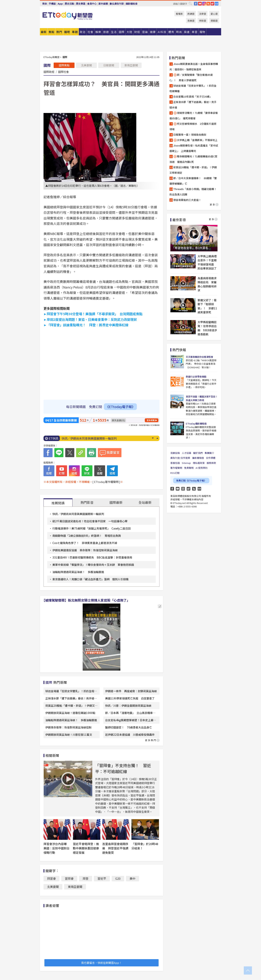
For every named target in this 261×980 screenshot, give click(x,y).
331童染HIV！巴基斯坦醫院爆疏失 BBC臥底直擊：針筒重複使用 (92, 557)
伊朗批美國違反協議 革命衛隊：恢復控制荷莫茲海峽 (85, 550)
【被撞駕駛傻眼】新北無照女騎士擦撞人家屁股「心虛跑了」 (86, 600)
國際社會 (63, 72)
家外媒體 (103, 4)
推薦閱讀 (58, 503)
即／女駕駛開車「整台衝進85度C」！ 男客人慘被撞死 (191, 77)
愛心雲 (214, 14)
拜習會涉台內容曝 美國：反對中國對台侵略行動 (57, 848)
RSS (208, 4)
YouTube (200, 4)
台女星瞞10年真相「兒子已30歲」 (193, 96)
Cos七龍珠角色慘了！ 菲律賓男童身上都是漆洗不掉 (85, 543)
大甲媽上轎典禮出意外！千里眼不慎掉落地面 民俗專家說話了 (207, 262)
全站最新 (145, 502)
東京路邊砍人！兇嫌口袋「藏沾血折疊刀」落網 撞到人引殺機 (90, 579)
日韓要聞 (109, 65)
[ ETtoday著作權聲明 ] (106, 482)
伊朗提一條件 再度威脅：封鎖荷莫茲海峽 (131, 691)
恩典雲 (191, 21)
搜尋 (190, 3)
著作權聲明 (176, 468)
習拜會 (69, 878)
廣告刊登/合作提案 (180, 458)
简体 (45, 4)
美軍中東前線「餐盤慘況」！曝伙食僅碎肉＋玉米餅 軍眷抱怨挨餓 (93, 565)
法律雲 (203, 14)
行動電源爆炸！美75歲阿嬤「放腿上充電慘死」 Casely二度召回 (92, 528)
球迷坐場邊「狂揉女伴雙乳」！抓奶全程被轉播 (193, 88)
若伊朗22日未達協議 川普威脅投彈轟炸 (130, 735)
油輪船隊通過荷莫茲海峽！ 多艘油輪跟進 (78, 572)
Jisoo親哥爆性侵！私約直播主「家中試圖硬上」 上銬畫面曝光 (194, 148)
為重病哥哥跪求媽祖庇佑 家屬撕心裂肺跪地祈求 (207, 284)
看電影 (179, 14)
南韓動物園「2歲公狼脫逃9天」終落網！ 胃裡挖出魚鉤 (87, 536)
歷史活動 (69, 4)
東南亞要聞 (131, 65)
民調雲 (191, 14)
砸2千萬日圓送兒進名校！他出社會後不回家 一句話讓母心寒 (90, 521)
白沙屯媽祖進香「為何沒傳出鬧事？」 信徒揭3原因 (95, 438)
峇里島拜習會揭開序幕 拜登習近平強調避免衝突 (115, 848)
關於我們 (198, 453)
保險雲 (203, 21)
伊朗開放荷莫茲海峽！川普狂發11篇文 (69, 735)
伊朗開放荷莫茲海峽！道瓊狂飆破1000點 (70, 713)
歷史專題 (81, 4)
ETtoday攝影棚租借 (196, 424)
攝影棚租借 (131, 4)
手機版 (52, 4)
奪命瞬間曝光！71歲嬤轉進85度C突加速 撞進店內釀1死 (193, 159)
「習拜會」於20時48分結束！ (145, 846)
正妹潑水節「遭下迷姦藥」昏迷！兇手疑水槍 (193, 105)
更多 (214, 204)
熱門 (59, 32)
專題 (75, 32)
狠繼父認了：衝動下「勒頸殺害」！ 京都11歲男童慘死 (207, 306)
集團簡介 (209, 453)
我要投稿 (175, 453)
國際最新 (116, 502)
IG (204, 4)
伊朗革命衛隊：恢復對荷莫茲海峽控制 (68, 727)
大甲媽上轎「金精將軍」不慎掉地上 (196, 140)
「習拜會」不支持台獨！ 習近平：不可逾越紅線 (123, 768)
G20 (118, 878)
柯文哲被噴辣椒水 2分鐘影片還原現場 (193, 126)
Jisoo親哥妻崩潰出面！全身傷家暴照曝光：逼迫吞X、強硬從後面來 (194, 67)
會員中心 (92, 4)
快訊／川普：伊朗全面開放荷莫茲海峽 (128, 706)
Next (153, 438)
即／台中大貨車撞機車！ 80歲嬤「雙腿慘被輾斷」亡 (193, 181)
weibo (212, 4)
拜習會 (51, 878)
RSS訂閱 (175, 473)
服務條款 (211, 463)
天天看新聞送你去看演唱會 (199, 357)
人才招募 (187, 453)
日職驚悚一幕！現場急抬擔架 (190, 135)
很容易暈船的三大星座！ (187, 200)
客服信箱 (175, 463)
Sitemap (186, 463)
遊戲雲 (214, 21)
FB (196, 4)
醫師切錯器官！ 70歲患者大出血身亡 (129, 727)
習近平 (102, 878)
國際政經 (49, 72)
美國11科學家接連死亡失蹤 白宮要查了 (130, 698)
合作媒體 (211, 458)
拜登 (86, 878)
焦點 (51, 32)
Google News (217, 4)
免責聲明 (189, 468)
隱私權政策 (199, 463)
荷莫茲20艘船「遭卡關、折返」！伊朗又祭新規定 (193, 170)
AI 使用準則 (202, 468)
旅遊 (106, 32)
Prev (157, 438)
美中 (132, 878)
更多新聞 (151, 420)
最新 (44, 32)
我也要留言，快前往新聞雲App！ (101, 963)
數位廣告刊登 (117, 4)
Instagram (183, 489)
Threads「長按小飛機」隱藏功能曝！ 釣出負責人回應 (193, 192)
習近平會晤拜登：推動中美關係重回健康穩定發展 (86, 848)
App (60, 4)
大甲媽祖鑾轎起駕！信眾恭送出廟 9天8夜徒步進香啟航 (207, 328)
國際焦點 (64, 65)
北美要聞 (86, 65)
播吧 (67, 32)
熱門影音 (87, 502)
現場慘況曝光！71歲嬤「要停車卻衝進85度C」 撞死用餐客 (194, 116)
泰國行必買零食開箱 (196, 377)
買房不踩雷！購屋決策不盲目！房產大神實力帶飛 (202, 398)
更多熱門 (152, 740)
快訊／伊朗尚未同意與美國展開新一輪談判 (78, 514)
